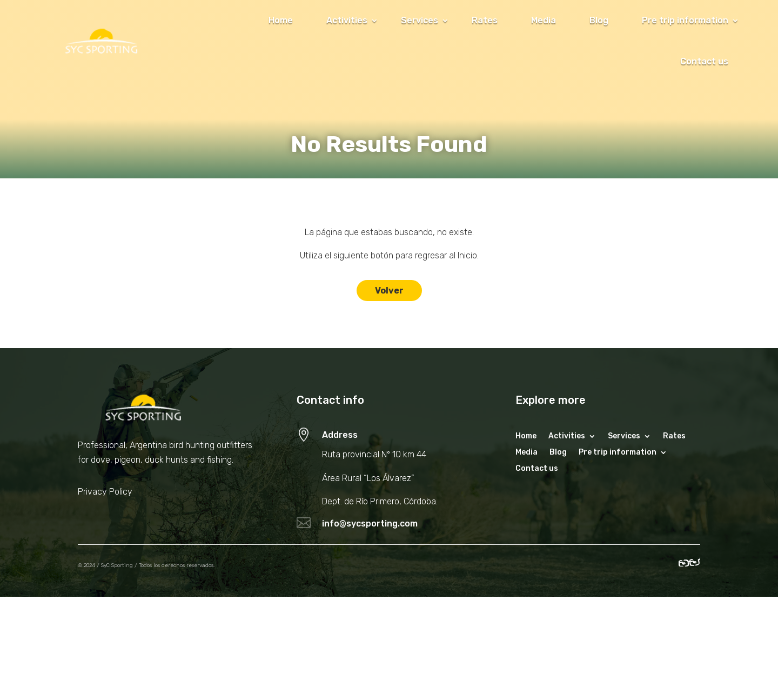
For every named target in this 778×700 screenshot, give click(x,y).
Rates (485, 20)
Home (281, 20)
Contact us (704, 61)
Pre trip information (685, 20)
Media (544, 20)
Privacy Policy (105, 492)
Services (420, 20)
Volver (389, 291)
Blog (599, 20)
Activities (347, 20)
